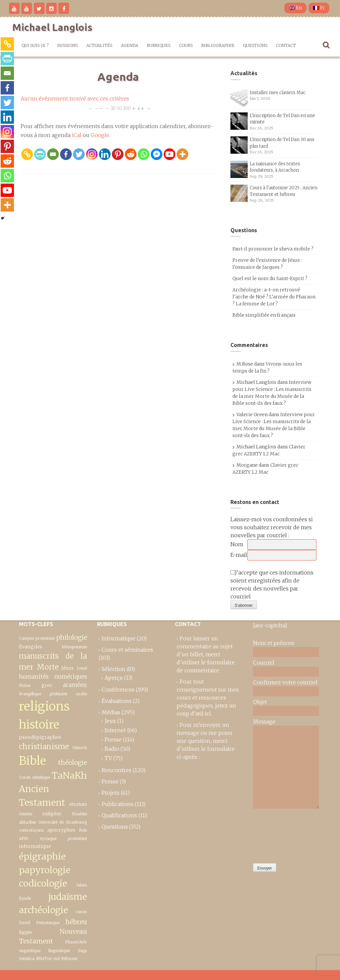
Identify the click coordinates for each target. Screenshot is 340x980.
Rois (83, 830)
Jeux (110, 721)
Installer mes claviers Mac (278, 93)
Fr (319, 8)
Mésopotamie (74, 647)
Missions (67, 45)
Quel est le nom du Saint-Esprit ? (270, 278)
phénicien (59, 694)
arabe (82, 694)
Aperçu (114, 678)
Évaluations (117, 701)
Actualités (99, 45)
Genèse (26, 814)
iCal (77, 135)
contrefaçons (31, 830)
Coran (25, 777)
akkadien (28, 822)
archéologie (43, 910)
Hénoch (80, 748)
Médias (111, 712)
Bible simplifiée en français (264, 315)
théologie (73, 762)
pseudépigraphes (40, 737)
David (25, 923)
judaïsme (68, 897)
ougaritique (30, 951)
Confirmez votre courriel (285, 682)
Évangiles (31, 647)
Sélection (114, 669)
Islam (82, 885)
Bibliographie (218, 45)
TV (108, 758)
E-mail (239, 555)
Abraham (78, 804)
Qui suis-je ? (35, 45)
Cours (186, 45)
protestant (77, 838)
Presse (113, 739)
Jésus (68, 668)
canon (81, 912)
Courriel (264, 663)
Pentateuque (48, 923)
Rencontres (117, 770)
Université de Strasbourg (63, 822)
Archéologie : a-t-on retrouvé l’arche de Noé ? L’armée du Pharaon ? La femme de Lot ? (274, 297)
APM (24, 838)
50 (119, 108)
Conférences (118, 690)
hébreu (76, 922)
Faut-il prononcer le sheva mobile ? (273, 249)
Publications (118, 804)
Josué (82, 668)
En (295, 8)
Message (264, 722)
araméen (75, 685)
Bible (32, 761)
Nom (237, 544)
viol (56, 959)
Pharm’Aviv (76, 942)
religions (44, 706)
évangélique (30, 694)
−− (99, 108)
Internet (115, 730)
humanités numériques (53, 677)
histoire (39, 724)
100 (127, 108)
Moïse (25, 685)
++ (141, 108)
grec (47, 685)
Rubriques (159, 45)
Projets (111, 793)
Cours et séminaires (127, 650)
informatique (35, 846)
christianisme (44, 746)
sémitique (41, 777)
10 (113, 108)
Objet (260, 702)
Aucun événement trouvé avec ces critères (75, 98)
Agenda (129, 45)
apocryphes (61, 830)
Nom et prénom (274, 643)
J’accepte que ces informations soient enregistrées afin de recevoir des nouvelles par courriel (272, 584)
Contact (286, 45)
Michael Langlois (52, 27)
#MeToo (44, 959)
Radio (112, 749)
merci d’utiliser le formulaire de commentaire (206, 662)
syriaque (48, 838)
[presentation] (280, 834)
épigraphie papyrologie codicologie (45, 870)
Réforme (69, 959)
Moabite (79, 814)
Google (100, 135)
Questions (255, 45)
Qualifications (119, 815)
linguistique (59, 951)
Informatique (119, 638)
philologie (72, 637)
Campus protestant (37, 638)
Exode (25, 898)
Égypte (25, 932)
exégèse (52, 814)
